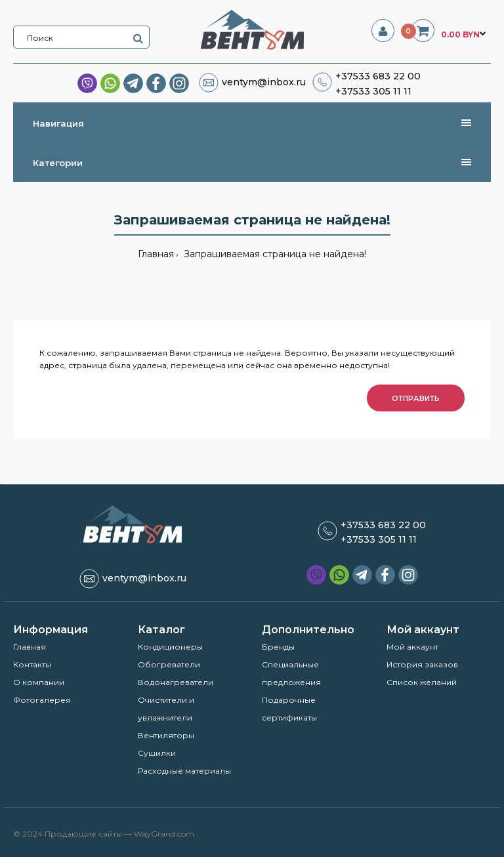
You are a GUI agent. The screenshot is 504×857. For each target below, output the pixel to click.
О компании (39, 682)
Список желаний (422, 682)
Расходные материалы (184, 771)
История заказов (422, 664)
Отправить (416, 398)
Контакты (32, 664)
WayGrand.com (164, 834)
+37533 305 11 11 (373, 91)
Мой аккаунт (412, 647)
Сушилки (157, 753)
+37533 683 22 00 (378, 76)
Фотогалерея (42, 700)
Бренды (278, 647)
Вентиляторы (166, 735)
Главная (156, 254)
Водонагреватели (176, 682)
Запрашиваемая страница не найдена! (274, 254)
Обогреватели (169, 664)
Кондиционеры (170, 647)
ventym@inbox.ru (264, 82)
